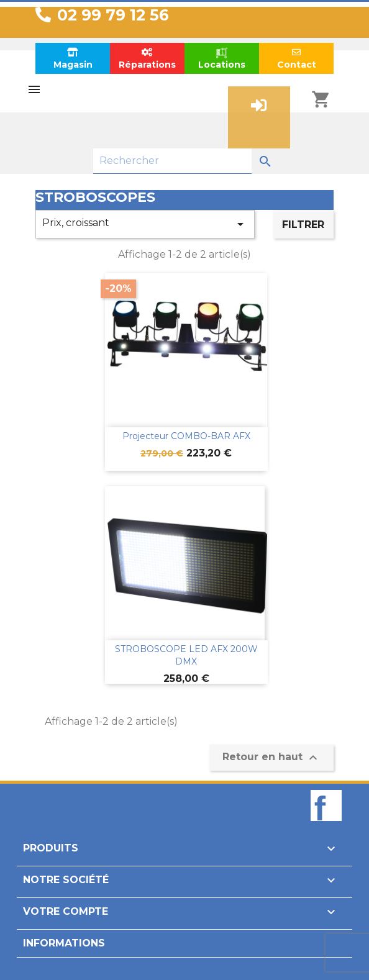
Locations (222, 58)
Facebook (326, 827)
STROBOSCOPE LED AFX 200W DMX (186, 655)
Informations (64, 943)
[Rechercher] (172, 161)
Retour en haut (271, 758)
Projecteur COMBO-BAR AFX (186, 436)
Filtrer (303, 225)
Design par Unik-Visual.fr (185, 964)
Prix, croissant (145, 224)
